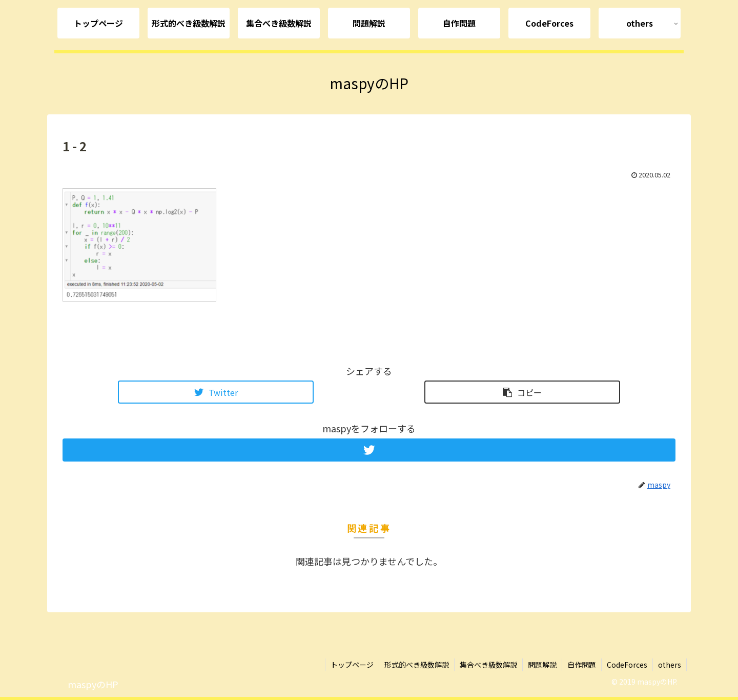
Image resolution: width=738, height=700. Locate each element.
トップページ (352, 665)
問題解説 (542, 665)
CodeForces (627, 665)
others (670, 665)
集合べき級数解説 (488, 665)
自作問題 (582, 665)
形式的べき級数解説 (417, 665)
